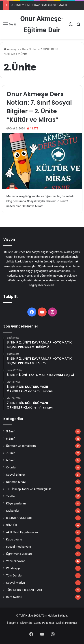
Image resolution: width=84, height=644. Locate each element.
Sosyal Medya (15, 583)
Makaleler (13, 511)
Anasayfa (11, 49)
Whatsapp (13, 568)
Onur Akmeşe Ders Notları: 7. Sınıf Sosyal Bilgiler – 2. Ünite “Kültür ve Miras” (39, 107)
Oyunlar (11, 467)
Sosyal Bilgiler (16, 475)
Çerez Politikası (44, 623)
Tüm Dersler (14, 575)
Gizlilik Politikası (67, 623)
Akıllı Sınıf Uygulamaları (22, 532)
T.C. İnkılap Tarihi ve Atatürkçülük (28, 489)
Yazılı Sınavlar (15, 561)
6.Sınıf (10, 460)
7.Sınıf (10, 453)
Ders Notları (30, 49)
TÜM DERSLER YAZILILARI (24, 590)
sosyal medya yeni (18, 547)
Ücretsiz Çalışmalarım (21, 446)
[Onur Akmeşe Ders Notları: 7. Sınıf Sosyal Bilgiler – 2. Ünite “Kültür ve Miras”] (42, 161)
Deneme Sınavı (16, 482)
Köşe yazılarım (16, 503)
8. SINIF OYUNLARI (19, 518)
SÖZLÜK (12, 525)
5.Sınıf (10, 431)
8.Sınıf (10, 438)
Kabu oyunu (14, 539)
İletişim (12, 623)
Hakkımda (25, 623)
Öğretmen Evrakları (19, 554)
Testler (11, 496)
